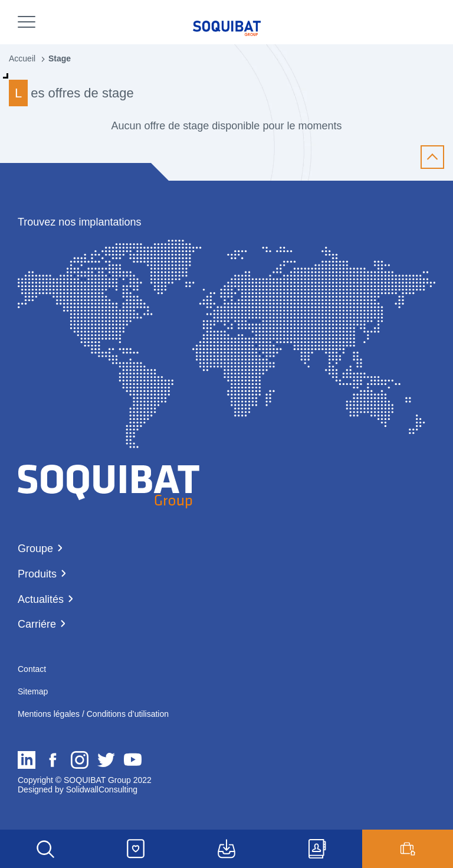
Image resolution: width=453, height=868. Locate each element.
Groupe (35, 549)
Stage (60, 58)
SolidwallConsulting (101, 789)
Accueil (22, 58)
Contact (32, 669)
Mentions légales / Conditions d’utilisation (93, 714)
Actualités (41, 599)
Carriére (37, 624)
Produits (37, 574)
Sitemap (33, 691)
